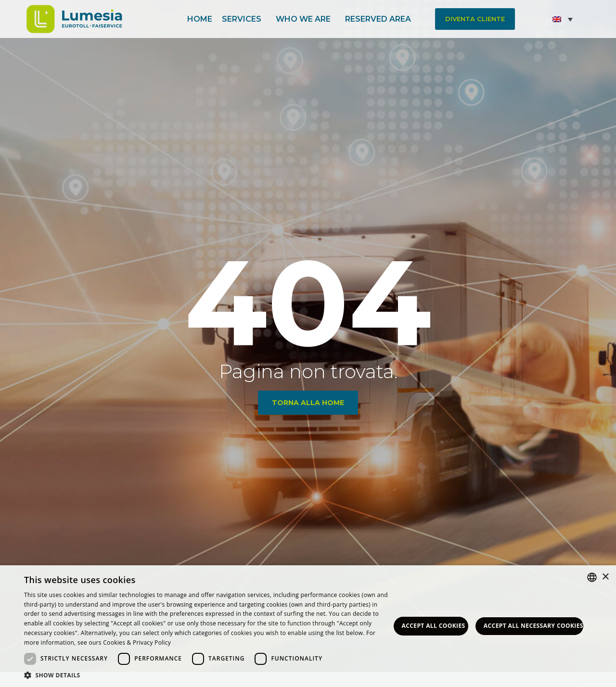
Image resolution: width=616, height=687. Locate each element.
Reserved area (380, 19)
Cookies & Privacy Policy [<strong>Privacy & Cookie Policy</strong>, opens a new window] (137, 642)
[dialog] (308, 626)
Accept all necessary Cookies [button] (533, 626)
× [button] (605, 577)
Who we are (306, 19)
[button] (475, 19)
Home (200, 19)
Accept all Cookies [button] (434, 626)
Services (244, 19)
